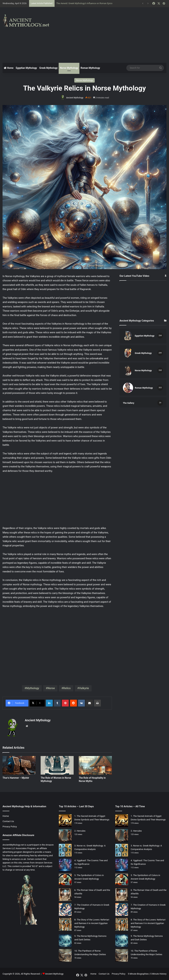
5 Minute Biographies (138, 974)
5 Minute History (158, 974)
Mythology (33, 688)
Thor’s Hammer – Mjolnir (16, 778)
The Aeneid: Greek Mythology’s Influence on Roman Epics (84, 3)
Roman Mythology (90, 68)
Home (9, 68)
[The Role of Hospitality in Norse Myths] (95, 765)
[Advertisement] (114, 35)
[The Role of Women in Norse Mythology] (57, 765)
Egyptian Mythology (26, 68)
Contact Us (8, 821)
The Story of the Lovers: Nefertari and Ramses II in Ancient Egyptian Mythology (92, 923)
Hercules (81, 831)
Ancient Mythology (75, 98)
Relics (67, 688)
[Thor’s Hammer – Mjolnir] (19, 765)
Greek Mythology (48, 68)
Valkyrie (84, 688)
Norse (51, 688)
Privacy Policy (10, 826)
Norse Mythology (69, 68)
